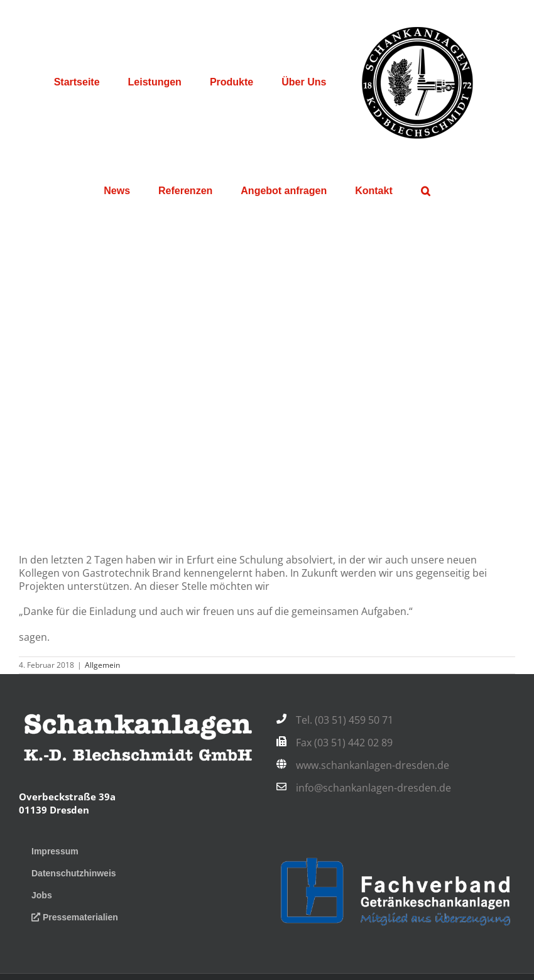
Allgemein (102, 665)
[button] (425, 191)
